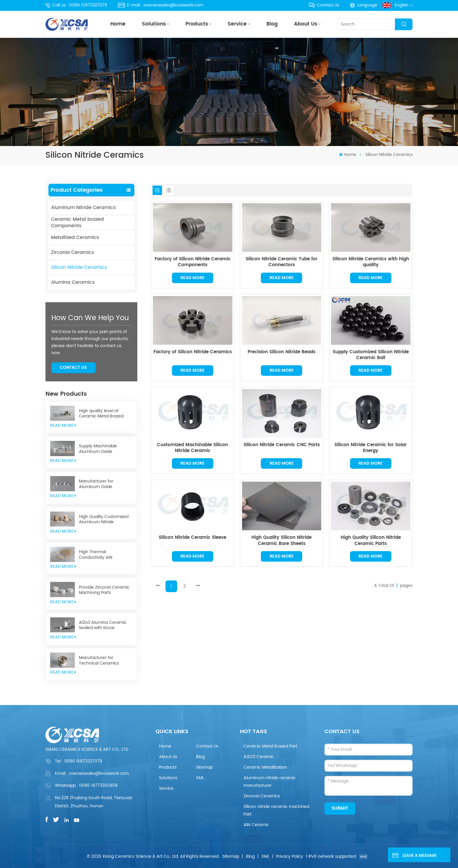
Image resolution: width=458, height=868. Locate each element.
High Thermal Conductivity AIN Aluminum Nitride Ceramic (106, 555)
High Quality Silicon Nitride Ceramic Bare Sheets (282, 541)
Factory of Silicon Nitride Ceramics (193, 352)
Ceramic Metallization (265, 767)
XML (200, 778)
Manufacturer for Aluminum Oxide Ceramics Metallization (102, 484)
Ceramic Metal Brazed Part (270, 746)
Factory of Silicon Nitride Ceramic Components (193, 262)
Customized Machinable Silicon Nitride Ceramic (192, 448)
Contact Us (324, 5)
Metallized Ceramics (75, 237)
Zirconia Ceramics (72, 252)
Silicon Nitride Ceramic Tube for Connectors (282, 262)
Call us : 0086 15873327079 (76, 5)
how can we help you (90, 318)
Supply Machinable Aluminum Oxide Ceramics (98, 449)
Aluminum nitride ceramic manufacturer (270, 782)
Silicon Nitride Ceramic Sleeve (192, 538)
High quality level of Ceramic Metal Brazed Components (101, 414)
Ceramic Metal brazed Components (77, 222)
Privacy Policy (290, 856)
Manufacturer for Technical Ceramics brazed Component (99, 661)
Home (118, 24)
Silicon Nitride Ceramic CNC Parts (282, 445)
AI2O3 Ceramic (259, 757)
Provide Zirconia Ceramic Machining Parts (104, 590)
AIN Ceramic (256, 825)
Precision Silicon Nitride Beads (282, 352)
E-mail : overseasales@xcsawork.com (161, 5)
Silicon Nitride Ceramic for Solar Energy (371, 448)
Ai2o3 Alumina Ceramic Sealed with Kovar (103, 625)
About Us (306, 24)
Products (197, 24)
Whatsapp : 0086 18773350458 (86, 785)
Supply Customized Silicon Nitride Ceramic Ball (371, 355)
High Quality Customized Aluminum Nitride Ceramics (104, 520)
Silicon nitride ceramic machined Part (276, 810)
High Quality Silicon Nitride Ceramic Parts (371, 541)
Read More (192, 278)
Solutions (154, 24)
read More (63, 425)
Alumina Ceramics (73, 282)
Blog (272, 24)
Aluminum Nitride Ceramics (83, 208)
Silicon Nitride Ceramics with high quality (371, 262)
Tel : (78, 761)
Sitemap (204, 767)
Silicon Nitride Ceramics (79, 267)
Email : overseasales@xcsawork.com (92, 773)
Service (237, 24)
